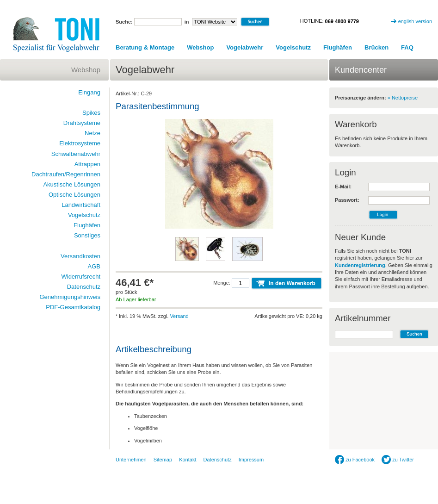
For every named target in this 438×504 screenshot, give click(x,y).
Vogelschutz (293, 47)
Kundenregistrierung (360, 265)
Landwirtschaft (81, 205)
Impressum (251, 460)
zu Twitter (398, 460)
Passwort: (347, 200)
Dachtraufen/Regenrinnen (66, 174)
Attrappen (87, 164)
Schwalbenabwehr (76, 154)
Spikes (91, 113)
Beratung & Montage (145, 47)
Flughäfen (338, 47)
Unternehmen (131, 460)
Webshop (200, 47)
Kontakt (188, 460)
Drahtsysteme (82, 123)
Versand (179, 316)
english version (415, 21)
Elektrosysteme (80, 143)
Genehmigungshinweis (70, 297)
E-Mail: (343, 187)
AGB (94, 266)
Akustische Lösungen (72, 184)
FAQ (407, 47)
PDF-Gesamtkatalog (73, 307)
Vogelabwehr (245, 47)
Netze (93, 133)
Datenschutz (84, 287)
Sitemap (163, 460)
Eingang (89, 92)
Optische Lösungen (74, 195)
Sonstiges (87, 235)
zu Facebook (355, 460)
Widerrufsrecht (81, 277)
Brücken (376, 47)
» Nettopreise (403, 98)
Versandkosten (80, 256)
